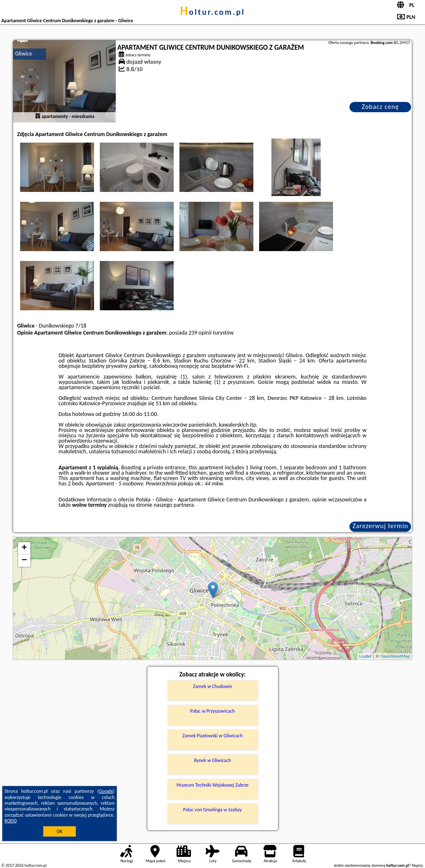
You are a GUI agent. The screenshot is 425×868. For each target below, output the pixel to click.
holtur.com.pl (212, 12)
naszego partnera (174, 505)
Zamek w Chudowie (212, 686)
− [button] (24, 561)
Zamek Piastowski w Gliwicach (212, 736)
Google (106, 791)
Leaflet (365, 656)
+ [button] (24, 548)
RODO (11, 821)
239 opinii (200, 333)
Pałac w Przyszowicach (212, 711)
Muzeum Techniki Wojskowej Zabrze (212, 785)
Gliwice (24, 54)
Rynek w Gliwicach (213, 760)
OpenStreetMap (395, 656)
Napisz (417, 865)
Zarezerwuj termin (381, 526)
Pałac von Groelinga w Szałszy (212, 810)
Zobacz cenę (380, 107)
